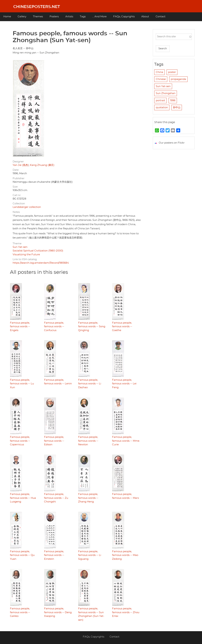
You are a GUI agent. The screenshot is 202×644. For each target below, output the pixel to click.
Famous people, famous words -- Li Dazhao (90, 384)
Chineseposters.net (37, 7)
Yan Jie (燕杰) (21, 165)
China (159, 72)
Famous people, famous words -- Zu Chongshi (56, 498)
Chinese (161, 79)
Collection (19, 204)
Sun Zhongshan (166, 93)
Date (16, 170)
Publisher (19, 178)
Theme (17, 244)
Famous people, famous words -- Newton (88, 441)
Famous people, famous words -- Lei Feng (124, 384)
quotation (162, 107)
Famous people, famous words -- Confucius (54, 327)
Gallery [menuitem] (22, 17)
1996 (173, 101)
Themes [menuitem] (38, 17)
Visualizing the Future (26, 255)
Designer (18, 162)
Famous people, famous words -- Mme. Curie (126, 441)
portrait (160, 101)
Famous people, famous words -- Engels (20, 327)
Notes (16, 212)
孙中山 (177, 107)
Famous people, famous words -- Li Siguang (90, 555)
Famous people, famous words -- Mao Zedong (125, 555)
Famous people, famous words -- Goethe (122, 327)
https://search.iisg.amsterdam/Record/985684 (41, 263)
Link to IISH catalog (25, 259)
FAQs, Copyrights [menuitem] (124, 17)
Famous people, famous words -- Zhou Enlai (126, 612)
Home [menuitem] (7, 17)
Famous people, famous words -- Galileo (20, 612)
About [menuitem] (145, 17)
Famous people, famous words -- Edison (54, 441)
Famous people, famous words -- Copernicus (20, 441)
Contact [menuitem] (161, 17)
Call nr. (17, 195)
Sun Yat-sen (20, 247)
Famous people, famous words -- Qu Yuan (22, 555)
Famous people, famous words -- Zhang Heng (88, 498)
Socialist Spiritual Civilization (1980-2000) (38, 251)
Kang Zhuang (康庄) (42, 165)
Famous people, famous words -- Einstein (54, 555)
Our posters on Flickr (172, 143)
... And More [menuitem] (99, 17)
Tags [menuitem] (83, 17)
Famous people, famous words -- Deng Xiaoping (58, 612)
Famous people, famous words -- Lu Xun (22, 384)
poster (172, 72)
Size (15, 187)
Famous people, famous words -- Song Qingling (92, 327)
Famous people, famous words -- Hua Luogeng (23, 498)
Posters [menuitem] (54, 17)
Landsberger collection (27, 207)
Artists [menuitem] (69, 17)
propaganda (178, 79)
